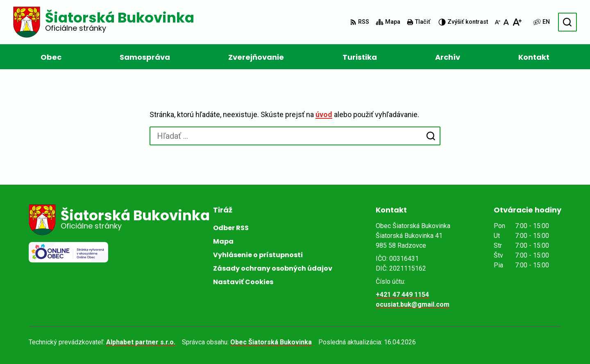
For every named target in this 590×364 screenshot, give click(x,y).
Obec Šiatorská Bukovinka (271, 342)
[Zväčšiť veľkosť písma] (517, 22)
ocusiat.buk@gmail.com (413, 304)
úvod (324, 114)
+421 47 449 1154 (402, 295)
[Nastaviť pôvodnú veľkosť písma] (506, 22)
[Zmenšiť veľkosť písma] (497, 22)
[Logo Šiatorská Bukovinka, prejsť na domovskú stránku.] (104, 22)
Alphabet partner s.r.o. (141, 342)
